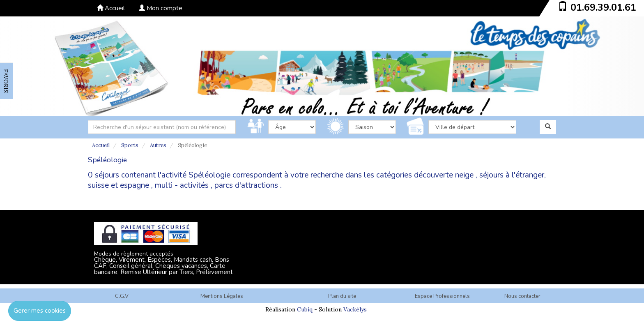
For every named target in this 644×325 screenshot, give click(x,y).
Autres (158, 145)
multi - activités (182, 185)
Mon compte (161, 8)
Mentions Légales (222, 296)
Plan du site (342, 296)
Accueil (111, 8)
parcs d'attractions (246, 185)
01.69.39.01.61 (603, 7)
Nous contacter (522, 296)
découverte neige (444, 175)
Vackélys (355, 309)
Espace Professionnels (442, 296)
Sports (130, 145)
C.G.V (122, 296)
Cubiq (305, 309)
